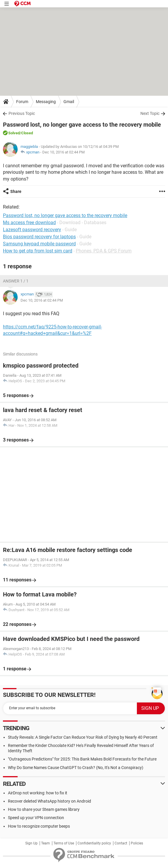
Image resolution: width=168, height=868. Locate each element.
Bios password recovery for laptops (39, 237)
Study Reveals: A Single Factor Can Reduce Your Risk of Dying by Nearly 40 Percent (83, 737)
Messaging (46, 102)
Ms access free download (29, 223)
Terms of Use (64, 843)
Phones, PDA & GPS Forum (104, 251)
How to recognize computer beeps (39, 826)
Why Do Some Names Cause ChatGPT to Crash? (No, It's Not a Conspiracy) (76, 768)
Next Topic (150, 113)
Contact (121, 843)
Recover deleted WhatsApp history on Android (49, 801)
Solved (14, 133)
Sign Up (31, 843)
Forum (22, 102)
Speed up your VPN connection (36, 818)
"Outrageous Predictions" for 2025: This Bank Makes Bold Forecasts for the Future (82, 759)
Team (46, 843)
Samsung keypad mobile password (39, 244)
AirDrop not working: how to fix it (38, 793)
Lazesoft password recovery (32, 230)
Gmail (69, 102)
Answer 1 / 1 (16, 281)
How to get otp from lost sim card (38, 251)
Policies (137, 843)
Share (16, 191)
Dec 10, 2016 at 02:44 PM (63, 152)
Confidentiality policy (94, 843)
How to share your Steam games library (44, 809)
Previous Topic (22, 113)
